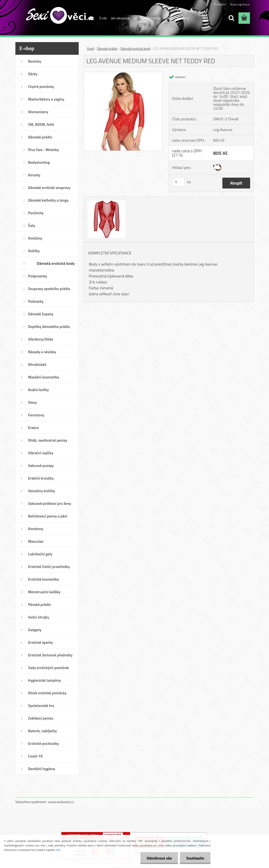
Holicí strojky (39, 617)
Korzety (34, 175)
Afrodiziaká (37, 365)
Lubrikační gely (40, 554)
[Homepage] (90, 18)
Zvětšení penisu (41, 718)
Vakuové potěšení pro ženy (50, 503)
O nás (103, 18)
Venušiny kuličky (42, 491)
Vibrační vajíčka (41, 453)
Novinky (35, 61)
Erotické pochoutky (44, 744)
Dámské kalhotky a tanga (48, 200)
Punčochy (36, 213)
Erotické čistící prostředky (49, 567)
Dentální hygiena (42, 769)
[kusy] (178, 182)
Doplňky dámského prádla (49, 327)
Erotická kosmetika (43, 579)
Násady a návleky (42, 352)
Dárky (33, 74)
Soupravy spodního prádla (49, 289)
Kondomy (36, 529)
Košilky (34, 251)
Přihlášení (220, 4)
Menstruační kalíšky (44, 592)
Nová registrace (240, 4)
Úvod (90, 49)
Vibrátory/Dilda (41, 339)
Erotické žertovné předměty (50, 655)
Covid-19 (35, 756)
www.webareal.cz (61, 802)
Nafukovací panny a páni (48, 516)
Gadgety (35, 630)
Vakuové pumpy (41, 466)
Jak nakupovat (120, 18)
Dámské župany (41, 314)
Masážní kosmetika (44, 377)
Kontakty (183, 18)
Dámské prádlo (40, 137)
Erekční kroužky (41, 478)
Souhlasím (195, 858)
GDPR (169, 18)
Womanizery (38, 112)
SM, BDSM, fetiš (41, 124)
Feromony (36, 415)
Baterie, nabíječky (42, 731)
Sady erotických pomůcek (49, 668)
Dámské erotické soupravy (49, 188)
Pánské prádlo (39, 605)
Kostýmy (35, 238)
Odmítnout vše (159, 858)
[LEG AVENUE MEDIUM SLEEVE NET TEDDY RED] (123, 74)
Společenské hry (41, 706)
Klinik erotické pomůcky (47, 693)
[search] (231, 18)
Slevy (32, 402)
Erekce (33, 428)
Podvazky (36, 301)
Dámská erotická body (56, 263)
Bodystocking (39, 162)
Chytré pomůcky (41, 87)
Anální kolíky (38, 390)
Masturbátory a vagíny (46, 99)
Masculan (36, 541)
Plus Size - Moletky (43, 150)
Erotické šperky (40, 642)
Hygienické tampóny (44, 680)
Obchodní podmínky (147, 18)
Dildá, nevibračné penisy (48, 440)
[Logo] (50, 18)
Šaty (32, 226)
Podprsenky (38, 276)
